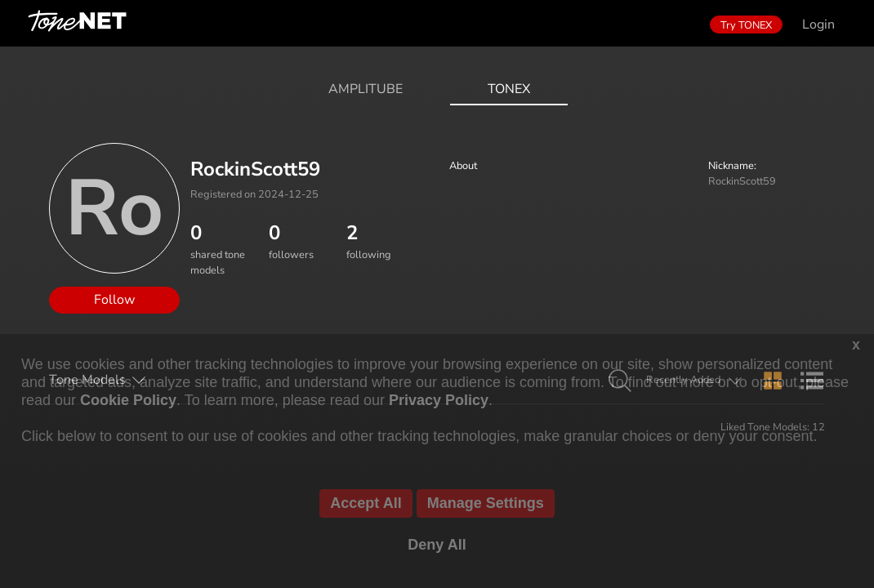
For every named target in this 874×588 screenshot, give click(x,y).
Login (818, 24)
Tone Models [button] (87, 380)
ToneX (509, 89)
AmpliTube (366, 89)
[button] (620, 381)
